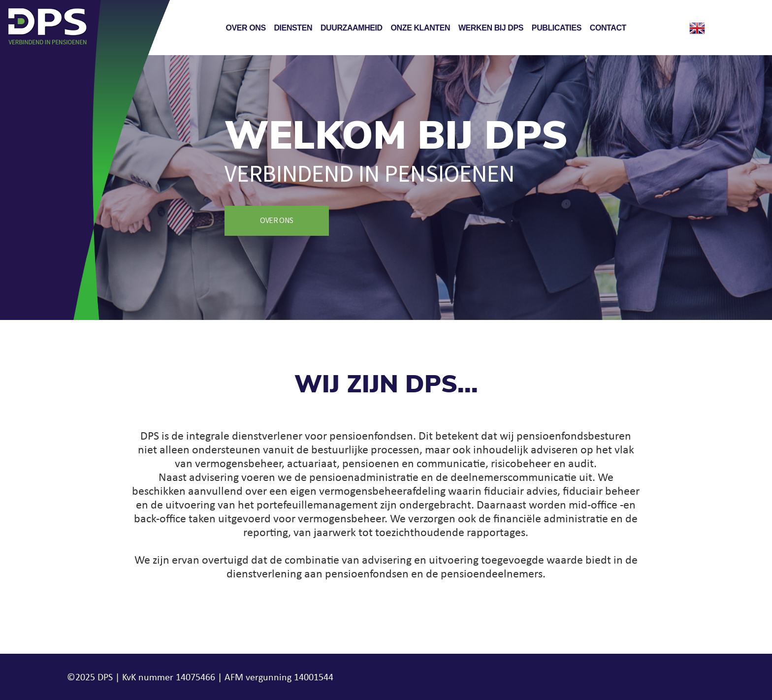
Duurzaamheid (352, 28)
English (697, 28)
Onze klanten (421, 28)
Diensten (293, 28)
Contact (608, 28)
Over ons (245, 28)
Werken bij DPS (491, 28)
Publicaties (557, 28)
